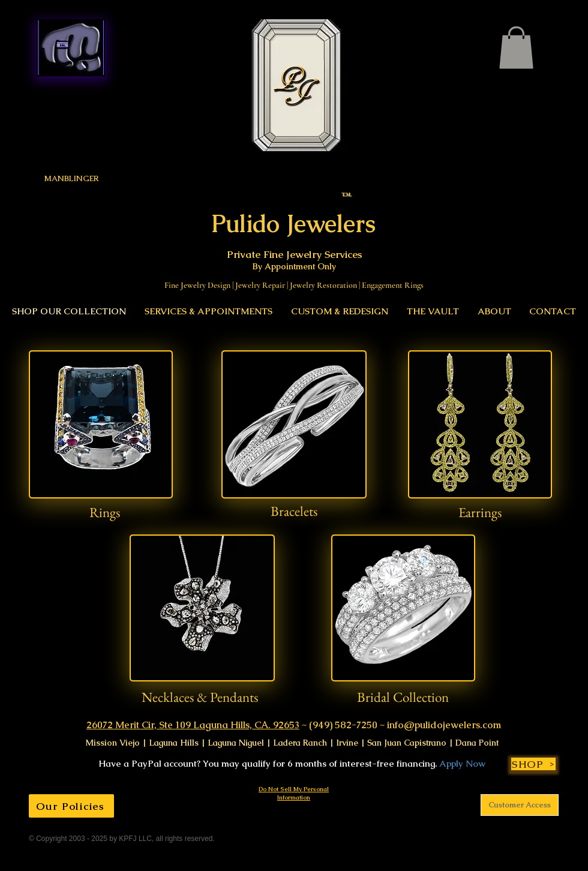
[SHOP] (533, 764)
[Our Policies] (71, 806)
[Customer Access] (520, 805)
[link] (516, 48)
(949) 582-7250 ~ (347, 725)
